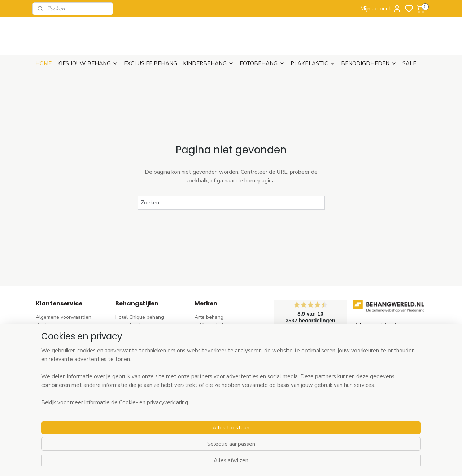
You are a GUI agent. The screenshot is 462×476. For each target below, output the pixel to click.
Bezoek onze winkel (59, 358)
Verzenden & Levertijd (61, 333)
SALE (409, 63)
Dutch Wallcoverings (219, 350)
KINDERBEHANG (208, 63)
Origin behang (211, 365)
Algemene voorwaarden (64, 317)
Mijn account (381, 9)
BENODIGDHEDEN (369, 63)
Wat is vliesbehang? (59, 374)
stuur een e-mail (372, 374)
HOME (43, 63)
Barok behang (131, 333)
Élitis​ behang (209, 358)
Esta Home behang (216, 374)
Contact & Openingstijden (65, 365)
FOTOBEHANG (262, 63)
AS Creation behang (218, 341)
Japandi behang (133, 325)
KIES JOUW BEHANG (88, 63)
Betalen (45, 350)
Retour (43, 341)
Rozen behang (132, 365)
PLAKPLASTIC (313, 63)
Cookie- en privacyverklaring (145, 463)
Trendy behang (133, 341)
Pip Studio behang (136, 358)
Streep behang (132, 374)
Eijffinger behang (214, 325)
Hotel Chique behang (140, 317)
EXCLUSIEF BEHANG (151, 63)
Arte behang (209, 317)
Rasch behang (211, 333)
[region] (183, 437)
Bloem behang (132, 350)
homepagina (260, 181)
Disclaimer (48, 325)
